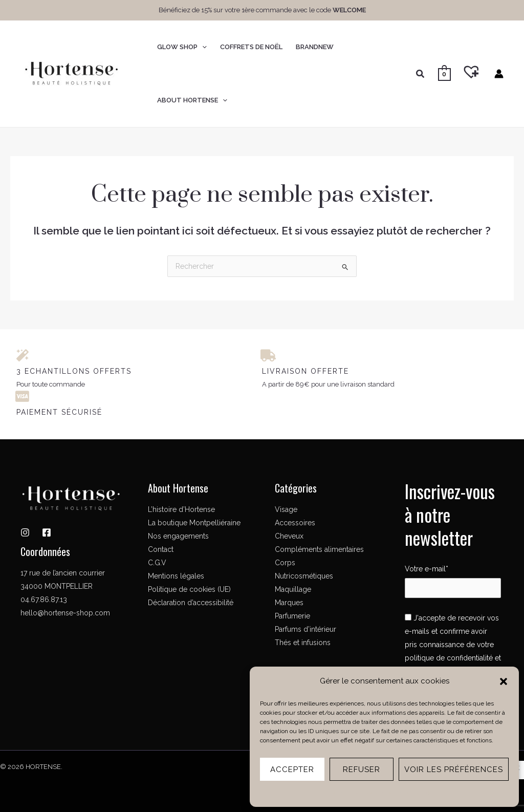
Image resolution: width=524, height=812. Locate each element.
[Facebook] (47, 532)
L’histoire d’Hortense (181, 509)
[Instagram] (25, 532)
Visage (286, 509)
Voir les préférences (454, 770)
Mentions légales (412, 793)
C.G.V (157, 563)
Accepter (292, 770)
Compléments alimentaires (319, 549)
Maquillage (293, 589)
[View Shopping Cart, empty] (444, 74)
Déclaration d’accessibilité (191, 603)
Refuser (362, 770)
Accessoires (295, 523)
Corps (285, 563)
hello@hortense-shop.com (65, 613)
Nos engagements (178, 536)
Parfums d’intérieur (305, 629)
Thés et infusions (303, 643)
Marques (289, 603)
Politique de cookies (355, 793)
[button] (504, 681)
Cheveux (289, 536)
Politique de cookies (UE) (189, 589)
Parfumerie (292, 616)
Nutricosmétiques (304, 576)
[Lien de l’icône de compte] (499, 74)
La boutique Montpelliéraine (194, 523)
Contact (161, 549)
